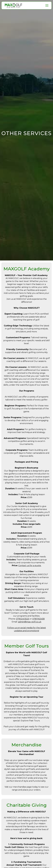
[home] (13, 5)
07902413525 (23, 619)
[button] (46, 5)
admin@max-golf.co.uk (30, 622)
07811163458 (38, 619)
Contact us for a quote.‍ (30, 566)
